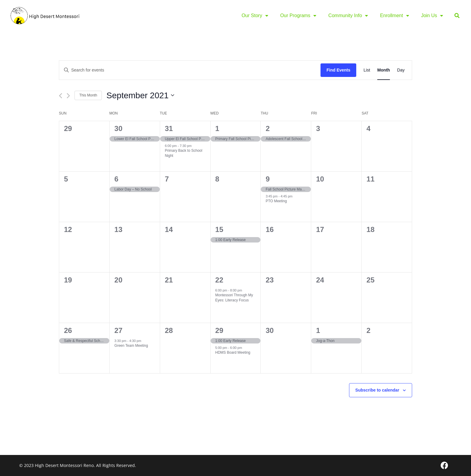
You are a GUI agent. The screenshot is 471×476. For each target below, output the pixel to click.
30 (119, 128)
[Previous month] (61, 96)
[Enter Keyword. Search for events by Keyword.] (190, 70)
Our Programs (298, 16)
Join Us (432, 16)
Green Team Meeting (131, 346)
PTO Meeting (276, 201)
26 (68, 330)
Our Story (255, 16)
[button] (457, 16)
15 (219, 229)
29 (219, 330)
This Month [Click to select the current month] (88, 95)
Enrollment (394, 16)
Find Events (338, 70)
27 (119, 330)
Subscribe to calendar (377, 390)
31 (169, 128)
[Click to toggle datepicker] (140, 96)
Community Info (348, 16)
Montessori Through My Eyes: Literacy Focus (234, 298)
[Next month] (68, 96)
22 (219, 280)
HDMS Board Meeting (233, 352)
